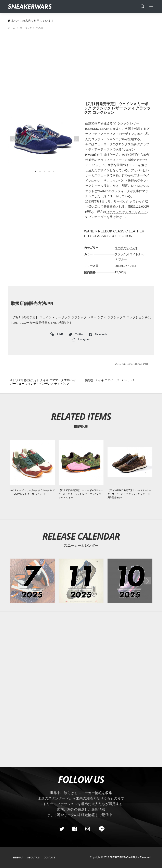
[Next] (118, 380)
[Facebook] (75, 829)
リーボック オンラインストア (127, 212)
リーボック (122, 248)
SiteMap (18, 858)
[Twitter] (62, 829)
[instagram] (87, 829)
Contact (49, 858)
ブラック (120, 254)
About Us (33, 858)
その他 (134, 248)
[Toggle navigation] (151, 6)
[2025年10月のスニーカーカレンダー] (130, 581)
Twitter (76, 334)
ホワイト (133, 254)
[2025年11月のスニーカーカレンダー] (81, 581)
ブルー (123, 259)
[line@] (100, 829)
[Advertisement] (81, 67)
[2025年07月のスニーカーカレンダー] (32, 581)
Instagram (81, 339)
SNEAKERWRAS (119, 857)
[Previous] (44, 382)
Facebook (98, 334)
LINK (59, 335)
